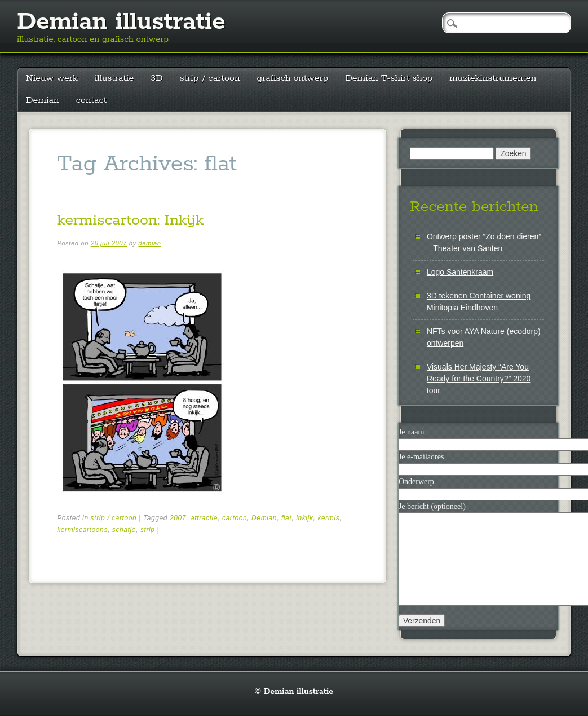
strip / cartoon (210, 78)
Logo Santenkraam (460, 272)
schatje (124, 530)
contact (92, 100)
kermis (328, 518)
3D (156, 78)
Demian (43, 100)
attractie (204, 518)
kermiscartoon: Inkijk (130, 220)
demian (149, 243)
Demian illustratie (121, 22)
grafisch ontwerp (293, 78)
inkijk (304, 518)
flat (286, 518)
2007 (178, 518)
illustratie (114, 78)
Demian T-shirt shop (389, 78)
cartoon (235, 518)
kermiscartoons (82, 530)
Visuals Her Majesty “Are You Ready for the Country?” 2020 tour (479, 379)
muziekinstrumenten (493, 78)
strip (148, 530)
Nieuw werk (52, 78)
